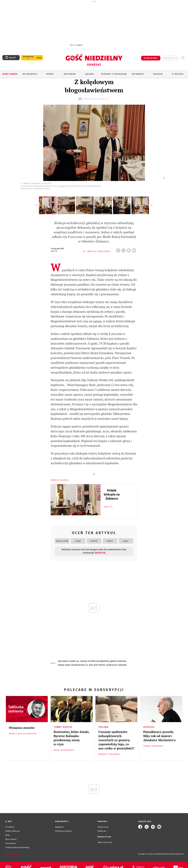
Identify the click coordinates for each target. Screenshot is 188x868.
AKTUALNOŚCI (30, 74)
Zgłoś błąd (12, 854)
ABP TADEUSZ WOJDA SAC (69, 661)
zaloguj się (170, 58)
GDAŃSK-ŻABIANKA (118, 661)
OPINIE (50, 74)
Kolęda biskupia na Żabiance (112, 494)
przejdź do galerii (94, 99)
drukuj (129, 250)
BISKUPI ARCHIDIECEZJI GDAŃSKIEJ (95, 661)
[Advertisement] (94, 23)
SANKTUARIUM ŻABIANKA (116, 665)
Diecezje (158, 74)
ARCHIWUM (70, 74)
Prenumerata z (28, 58)
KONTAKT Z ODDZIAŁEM (114, 74)
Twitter (124, 250)
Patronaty (138, 74)
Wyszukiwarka (183, 58)
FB (119, 250)
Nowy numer (10, 74)
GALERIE (90, 74)
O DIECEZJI (178, 74)
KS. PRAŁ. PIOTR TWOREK (95, 665)
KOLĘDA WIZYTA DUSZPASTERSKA (71, 665)
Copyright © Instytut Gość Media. (150, 854)
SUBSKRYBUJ (151, 58)
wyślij (135, 250)
